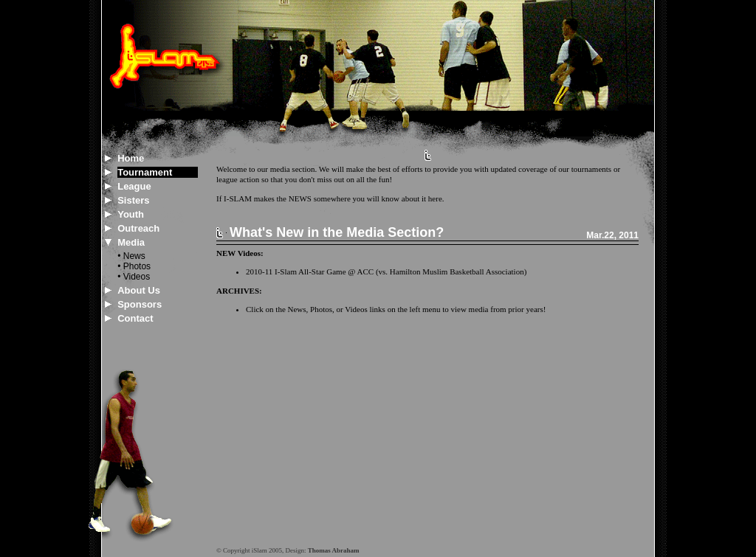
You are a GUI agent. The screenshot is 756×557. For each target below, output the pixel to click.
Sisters (133, 200)
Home (131, 158)
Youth (131, 214)
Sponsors (140, 304)
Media (131, 242)
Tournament (145, 172)
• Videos (134, 277)
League (134, 186)
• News (131, 256)
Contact (135, 318)
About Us (139, 290)
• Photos (134, 266)
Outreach (138, 228)
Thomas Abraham (334, 550)
